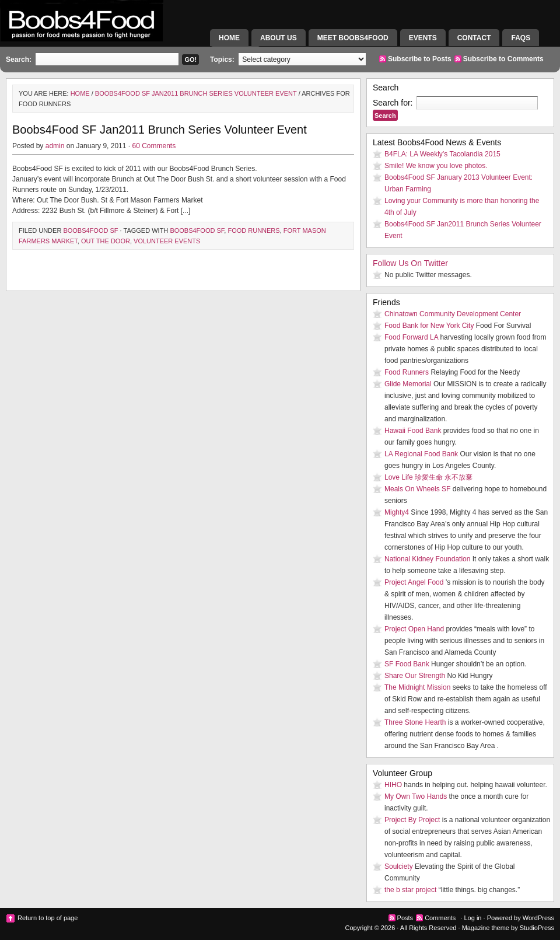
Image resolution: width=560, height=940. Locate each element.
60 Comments (154, 146)
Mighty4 (397, 512)
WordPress (538, 918)
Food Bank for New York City (429, 326)
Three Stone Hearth (415, 722)
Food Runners (253, 230)
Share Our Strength (415, 676)
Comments (440, 918)
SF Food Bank (407, 664)
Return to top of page (48, 918)
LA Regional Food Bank (421, 454)
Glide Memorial (408, 384)
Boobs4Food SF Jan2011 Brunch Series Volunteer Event (196, 93)
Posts (405, 918)
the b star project (410, 890)
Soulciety (399, 866)
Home (229, 38)
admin (55, 146)
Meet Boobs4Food (353, 38)
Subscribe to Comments (503, 59)
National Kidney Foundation (427, 559)
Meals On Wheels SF (417, 489)
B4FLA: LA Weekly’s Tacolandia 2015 (442, 154)
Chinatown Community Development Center (453, 314)
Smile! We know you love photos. (436, 166)
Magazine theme (486, 928)
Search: (19, 60)
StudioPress (537, 928)
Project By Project (412, 820)
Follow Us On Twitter (410, 263)
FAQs (521, 38)
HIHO (393, 785)
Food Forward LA (411, 337)
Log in (473, 918)
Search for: (393, 103)
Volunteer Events (167, 241)
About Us (279, 38)
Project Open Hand (414, 629)
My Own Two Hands (416, 796)
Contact (474, 38)
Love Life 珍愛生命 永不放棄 (428, 477)
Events (423, 38)
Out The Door (106, 241)
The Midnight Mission (417, 687)
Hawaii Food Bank (413, 431)
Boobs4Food (105, 32)
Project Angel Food (414, 582)
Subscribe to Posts (420, 59)
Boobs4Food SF (90, 230)
